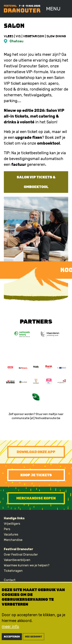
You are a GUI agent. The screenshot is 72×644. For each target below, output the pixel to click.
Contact (10, 580)
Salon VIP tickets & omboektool (36, 182)
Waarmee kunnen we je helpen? (27, 565)
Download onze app (36, 452)
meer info (10, 628)
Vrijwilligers (12, 524)
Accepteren (12, 638)
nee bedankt (34, 638)
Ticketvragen (13, 571)
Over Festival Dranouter (21, 555)
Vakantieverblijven (17, 560)
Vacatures (11, 534)
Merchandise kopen (36, 498)
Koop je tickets (36, 475)
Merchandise (13, 540)
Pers (7, 529)
